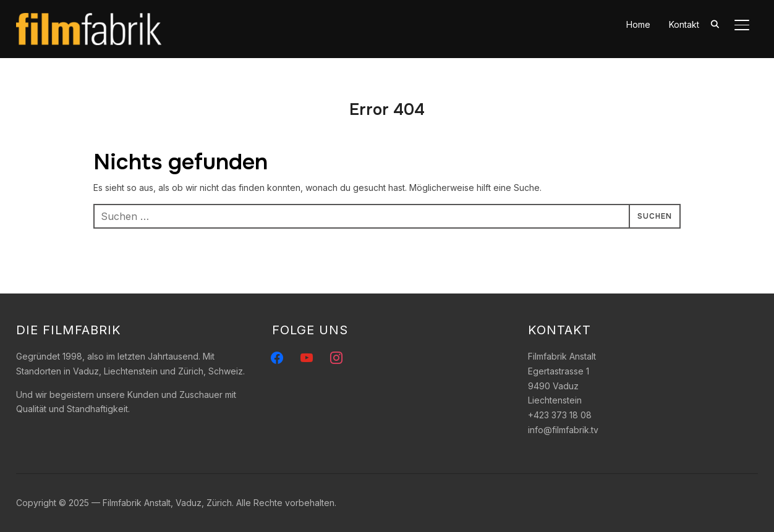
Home (638, 24)
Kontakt (684, 24)
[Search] (715, 23)
